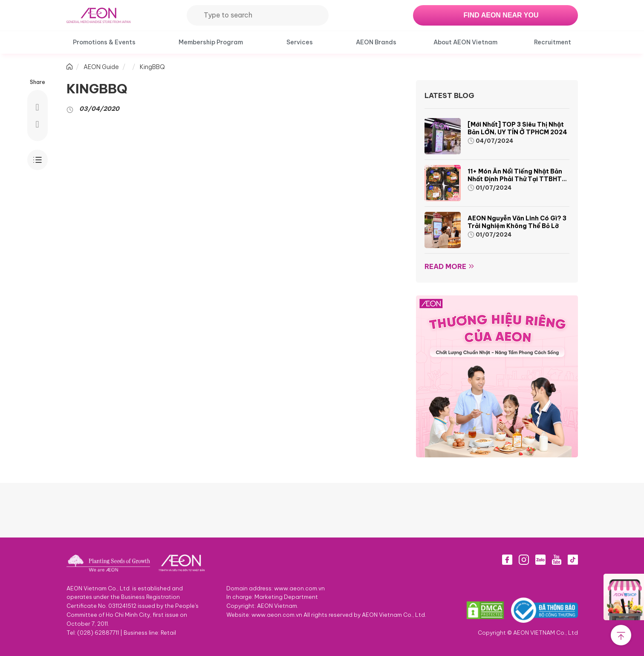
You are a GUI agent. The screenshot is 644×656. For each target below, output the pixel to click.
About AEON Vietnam (465, 42)
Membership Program (211, 42)
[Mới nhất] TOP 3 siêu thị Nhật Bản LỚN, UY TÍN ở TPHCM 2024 (517, 128)
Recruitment (553, 42)
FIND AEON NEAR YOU (501, 15)
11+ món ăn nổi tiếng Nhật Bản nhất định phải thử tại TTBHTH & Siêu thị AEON (517, 179)
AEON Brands (376, 42)
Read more (445, 266)
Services (300, 42)
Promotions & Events (104, 42)
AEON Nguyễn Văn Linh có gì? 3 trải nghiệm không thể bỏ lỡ (517, 222)
